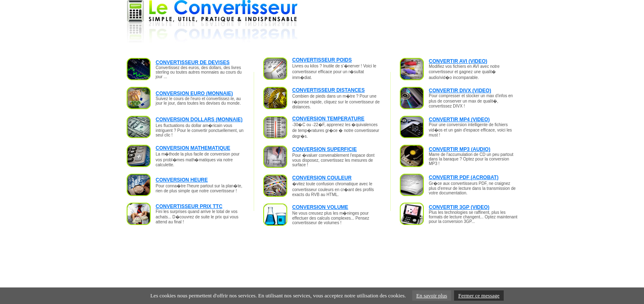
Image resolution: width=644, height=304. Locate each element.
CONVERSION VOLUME (320, 207)
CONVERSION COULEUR (322, 178)
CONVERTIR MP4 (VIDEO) (459, 120)
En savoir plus (432, 296)
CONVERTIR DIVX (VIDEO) (460, 91)
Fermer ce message (479, 296)
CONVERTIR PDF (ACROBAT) (464, 177)
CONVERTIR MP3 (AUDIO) (460, 149)
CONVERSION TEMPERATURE (328, 119)
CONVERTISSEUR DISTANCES (328, 90)
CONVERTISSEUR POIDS (322, 60)
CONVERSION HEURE (182, 180)
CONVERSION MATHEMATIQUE (193, 148)
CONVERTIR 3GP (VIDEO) (459, 207)
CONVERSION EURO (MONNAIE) (194, 93)
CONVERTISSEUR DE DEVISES (193, 62)
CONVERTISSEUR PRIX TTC (189, 206)
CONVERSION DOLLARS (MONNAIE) (199, 120)
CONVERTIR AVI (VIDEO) (458, 61)
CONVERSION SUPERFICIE (324, 149)
